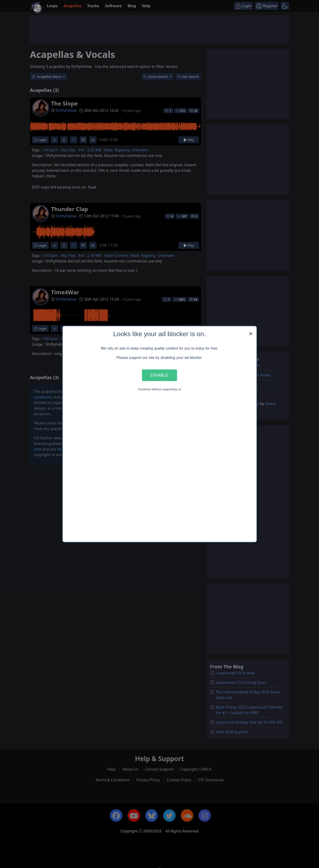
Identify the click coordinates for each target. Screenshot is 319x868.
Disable (160, 375)
